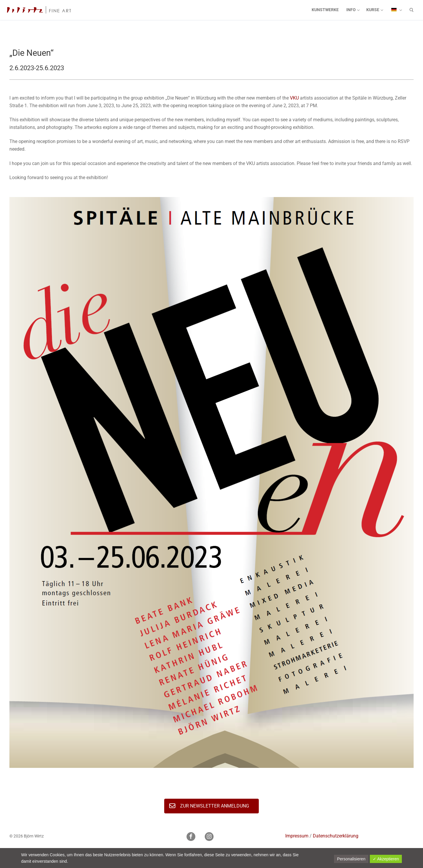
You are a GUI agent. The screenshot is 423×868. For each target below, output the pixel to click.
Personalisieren (351, 859)
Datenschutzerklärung (336, 836)
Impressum (297, 836)
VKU (294, 98)
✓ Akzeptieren (386, 859)
